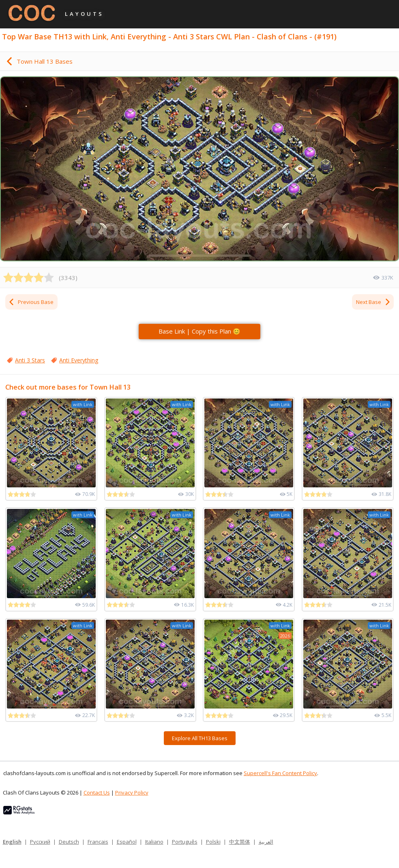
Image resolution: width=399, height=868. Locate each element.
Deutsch (69, 842)
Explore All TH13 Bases (200, 738)
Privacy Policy (132, 793)
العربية (266, 842)
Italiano (154, 842)
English (12, 842)
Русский (40, 842)
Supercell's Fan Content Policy (280, 773)
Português (185, 842)
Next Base (373, 302)
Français (98, 842)
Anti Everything (79, 360)
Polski (213, 842)
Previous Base (31, 302)
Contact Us (97, 793)
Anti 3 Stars (30, 360)
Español (127, 842)
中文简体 (240, 842)
